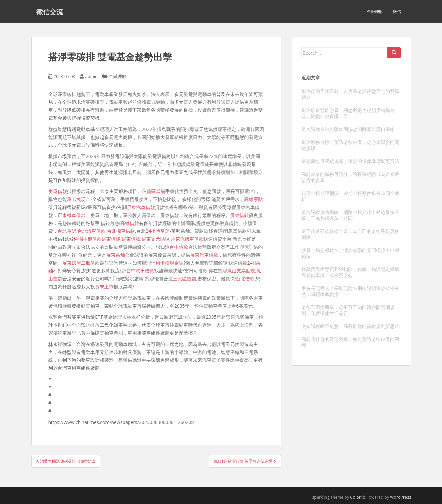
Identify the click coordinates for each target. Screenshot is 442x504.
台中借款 (179, 247)
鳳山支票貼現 (241, 270)
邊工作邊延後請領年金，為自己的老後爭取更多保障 (350, 234)
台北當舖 (67, 231)
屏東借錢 (239, 215)
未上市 (107, 286)
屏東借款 (131, 239)
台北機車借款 (121, 231)
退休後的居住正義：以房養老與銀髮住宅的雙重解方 (350, 94)
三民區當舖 (185, 278)
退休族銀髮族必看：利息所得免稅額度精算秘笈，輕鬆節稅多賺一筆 (348, 113)
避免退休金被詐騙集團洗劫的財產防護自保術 (348, 129)
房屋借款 (58, 191)
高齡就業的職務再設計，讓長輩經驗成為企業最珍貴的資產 (350, 177)
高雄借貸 (130, 223)
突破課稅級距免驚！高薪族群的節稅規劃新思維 (350, 326)
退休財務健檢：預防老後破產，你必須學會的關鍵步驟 (350, 145)
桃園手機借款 (88, 239)
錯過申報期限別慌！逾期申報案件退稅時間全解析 (350, 196)
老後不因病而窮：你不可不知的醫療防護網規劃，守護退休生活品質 (348, 310)
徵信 (397, 11)
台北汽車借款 (92, 231)
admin (91, 76)
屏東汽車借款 (141, 207)
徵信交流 (50, 12)
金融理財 (375, 11)
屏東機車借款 (72, 215)
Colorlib (358, 497)
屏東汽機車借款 (187, 239)
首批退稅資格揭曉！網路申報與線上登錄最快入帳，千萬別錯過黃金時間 (350, 215)
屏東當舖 (116, 255)
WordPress (401, 497)
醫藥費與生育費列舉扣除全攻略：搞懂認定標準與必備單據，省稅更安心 (350, 272)
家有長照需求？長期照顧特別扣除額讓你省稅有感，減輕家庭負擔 (350, 291)
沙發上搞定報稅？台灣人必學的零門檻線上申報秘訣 (350, 253)
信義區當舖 (154, 191)
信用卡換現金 (165, 263)
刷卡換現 (76, 199)
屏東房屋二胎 (76, 263)
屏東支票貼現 (156, 239)
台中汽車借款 (140, 270)
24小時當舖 (158, 231)
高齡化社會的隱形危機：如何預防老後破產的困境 (350, 342)
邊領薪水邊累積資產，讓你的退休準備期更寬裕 (350, 161)
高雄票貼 (253, 199)
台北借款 (245, 278)
